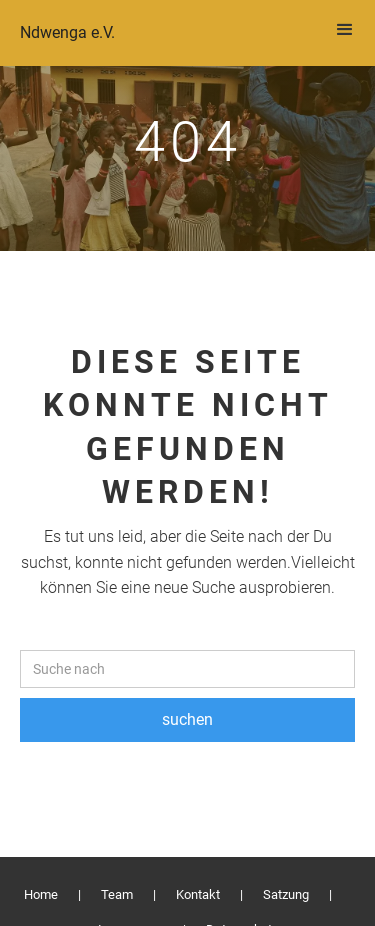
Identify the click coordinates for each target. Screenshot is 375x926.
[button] (345, 30)
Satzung (286, 894)
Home (41, 894)
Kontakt (198, 894)
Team (117, 894)
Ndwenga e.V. (67, 32)
